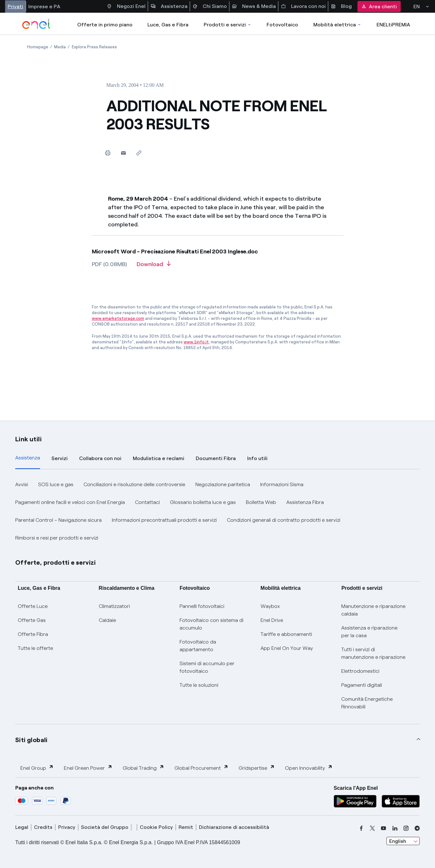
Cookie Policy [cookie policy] (156, 827)
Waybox (270, 606)
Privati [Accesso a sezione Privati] (15, 7)
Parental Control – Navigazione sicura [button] (58, 520)
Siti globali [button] (31, 740)
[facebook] (361, 828)
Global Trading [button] (143, 768)
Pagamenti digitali (362, 685)
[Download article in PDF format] (154, 266)
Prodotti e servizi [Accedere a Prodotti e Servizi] (228, 25)
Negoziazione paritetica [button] (223, 484)
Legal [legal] (22, 827)
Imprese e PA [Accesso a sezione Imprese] (44, 7)
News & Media (254, 6)
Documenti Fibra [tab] (216, 458)
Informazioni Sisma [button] (282, 484)
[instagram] (406, 828)
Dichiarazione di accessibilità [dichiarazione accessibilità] (234, 827)
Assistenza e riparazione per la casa (369, 632)
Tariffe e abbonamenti (286, 634)
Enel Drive (272, 620)
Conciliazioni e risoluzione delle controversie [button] (134, 484)
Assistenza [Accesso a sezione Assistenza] (169, 6)
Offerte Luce (33, 606)
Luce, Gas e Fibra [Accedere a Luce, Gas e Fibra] (168, 25)
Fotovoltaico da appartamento (198, 646)
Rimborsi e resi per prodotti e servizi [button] (57, 538)
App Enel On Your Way (287, 648)
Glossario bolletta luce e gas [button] (203, 502)
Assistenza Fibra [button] (305, 502)
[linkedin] (395, 828)
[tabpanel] (218, 511)
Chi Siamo (210, 6)
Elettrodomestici (360, 671)
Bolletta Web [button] (261, 502)
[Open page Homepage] (38, 47)
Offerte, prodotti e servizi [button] (56, 562)
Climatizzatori (114, 606)
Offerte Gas (32, 620)
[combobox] (403, 841)
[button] (123, 153)
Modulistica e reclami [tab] (159, 458)
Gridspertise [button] (257, 768)
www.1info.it (196, 342)
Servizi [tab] (60, 458)
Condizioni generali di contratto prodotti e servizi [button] (284, 520)
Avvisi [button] (22, 484)
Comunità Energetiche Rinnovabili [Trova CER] (367, 703)
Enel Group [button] (37, 768)
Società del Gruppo (105, 827)
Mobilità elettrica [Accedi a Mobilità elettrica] (337, 25)
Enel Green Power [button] (88, 768)
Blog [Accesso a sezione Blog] (341, 6)
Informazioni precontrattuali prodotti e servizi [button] (164, 520)
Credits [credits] (43, 827)
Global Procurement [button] (201, 768)
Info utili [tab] (257, 458)
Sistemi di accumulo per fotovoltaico (207, 667)
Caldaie (107, 620)
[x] (372, 828)
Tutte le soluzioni (199, 685)
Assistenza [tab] (28, 458)
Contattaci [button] (147, 502)
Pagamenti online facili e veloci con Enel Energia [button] (70, 502)
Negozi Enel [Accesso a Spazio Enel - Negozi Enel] (126, 6)
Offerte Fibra (33, 634)
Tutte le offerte (35, 648)
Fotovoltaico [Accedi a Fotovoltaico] (282, 25)
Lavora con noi (303, 6)
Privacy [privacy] (67, 827)
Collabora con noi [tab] (100, 458)
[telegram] (417, 828)
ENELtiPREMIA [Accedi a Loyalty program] (393, 25)
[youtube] (384, 828)
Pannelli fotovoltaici (202, 606)
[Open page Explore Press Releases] (94, 47)
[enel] (36, 24)
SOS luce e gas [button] (56, 484)
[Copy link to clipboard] (139, 153)
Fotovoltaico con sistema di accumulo (211, 624)
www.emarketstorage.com (118, 318)
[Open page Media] (60, 47)
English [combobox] (398, 841)
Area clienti (379, 7)
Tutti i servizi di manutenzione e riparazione (373, 653)
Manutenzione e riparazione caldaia (373, 610)
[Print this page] (108, 153)
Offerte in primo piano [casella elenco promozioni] (105, 25)
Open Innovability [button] (309, 768)
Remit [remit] (186, 827)
